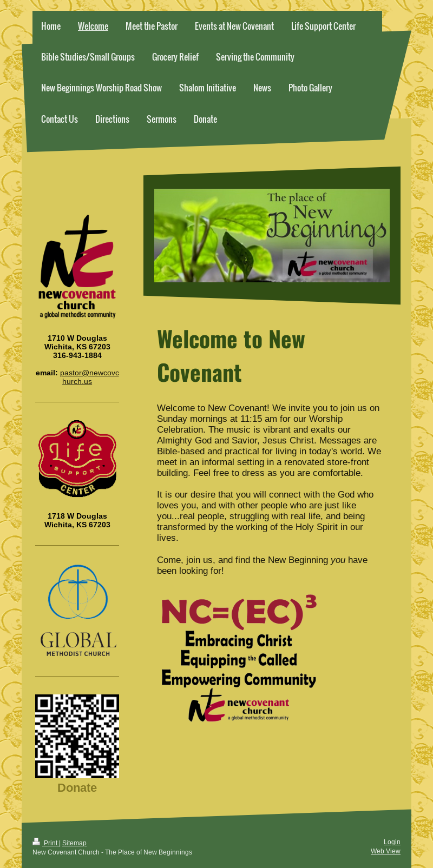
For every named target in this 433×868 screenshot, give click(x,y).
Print (46, 843)
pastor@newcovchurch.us (90, 377)
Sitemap (74, 843)
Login (392, 842)
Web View (386, 851)
